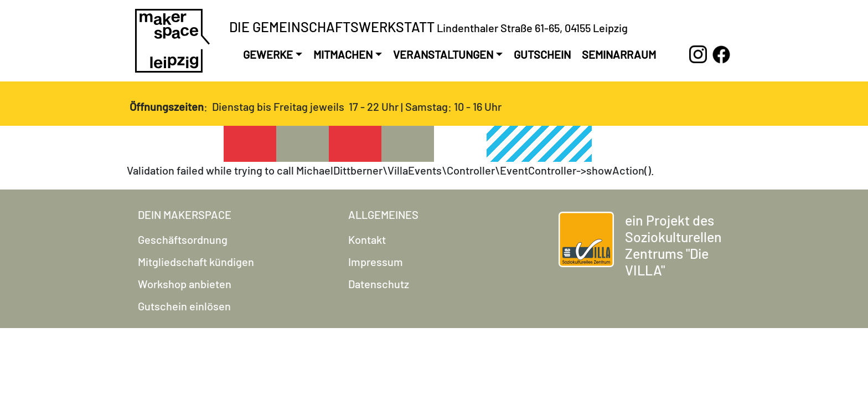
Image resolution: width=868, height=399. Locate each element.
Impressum (376, 262)
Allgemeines (383, 214)
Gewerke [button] (268, 54)
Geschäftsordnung (183, 239)
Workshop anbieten (185, 284)
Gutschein (542, 54)
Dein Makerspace (185, 214)
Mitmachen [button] (343, 54)
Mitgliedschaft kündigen (196, 262)
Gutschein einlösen (184, 306)
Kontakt (367, 239)
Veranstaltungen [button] (443, 54)
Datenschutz (379, 284)
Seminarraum (619, 54)
